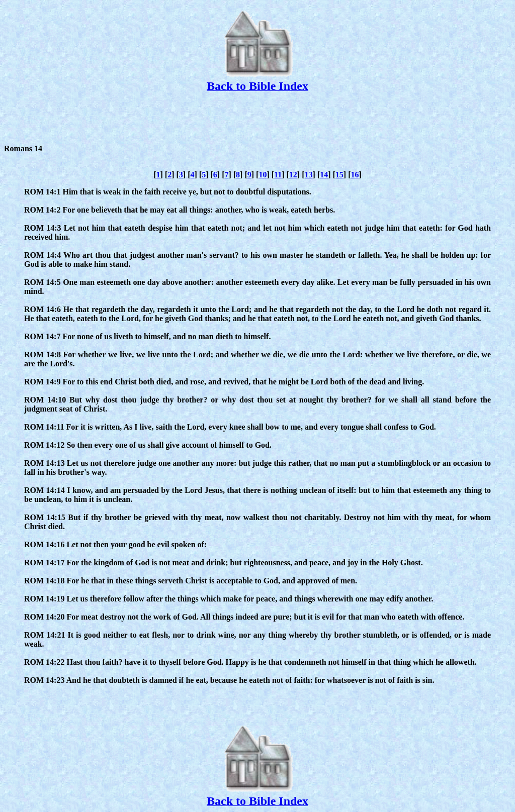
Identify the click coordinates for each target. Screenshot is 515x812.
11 (278, 175)
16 (355, 175)
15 (339, 175)
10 (263, 175)
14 (324, 175)
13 (309, 175)
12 (293, 175)
